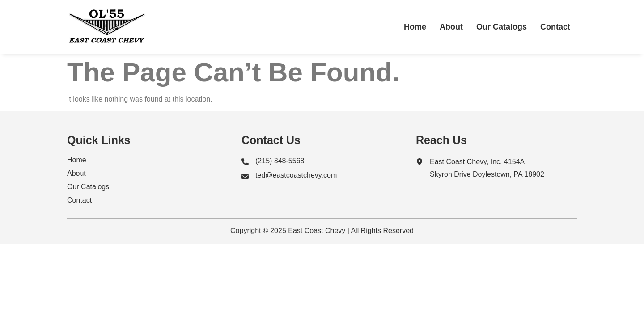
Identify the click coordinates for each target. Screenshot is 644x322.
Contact (555, 27)
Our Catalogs (502, 27)
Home (415, 27)
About (451, 27)
